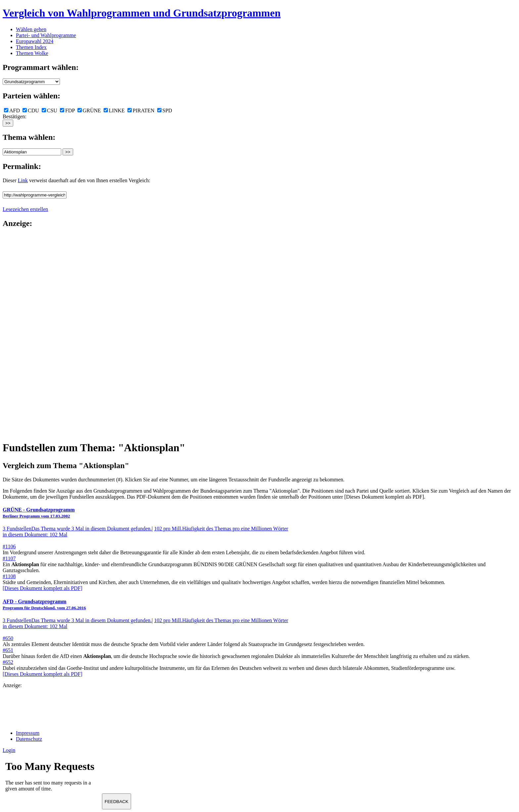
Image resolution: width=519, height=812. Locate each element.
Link (23, 180)
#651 (8, 650)
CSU (49, 110)
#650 (8, 638)
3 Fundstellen (77, 529)
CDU (31, 110)
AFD (12, 110)
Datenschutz (29, 739)
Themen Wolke (32, 53)
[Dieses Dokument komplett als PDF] (43, 588)
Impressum (28, 733)
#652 (8, 662)
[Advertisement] (29, 334)
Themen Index (31, 47)
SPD (165, 110)
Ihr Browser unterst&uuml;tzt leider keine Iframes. (52, 778)
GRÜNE (89, 110)
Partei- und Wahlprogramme (46, 35)
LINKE (114, 110)
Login (9, 750)
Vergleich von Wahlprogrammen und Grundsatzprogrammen (142, 13)
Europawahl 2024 (35, 41)
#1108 (9, 576)
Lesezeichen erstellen (25, 209)
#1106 (9, 546)
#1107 (9, 558)
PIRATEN (141, 110)
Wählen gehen (31, 29)
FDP (67, 110)
